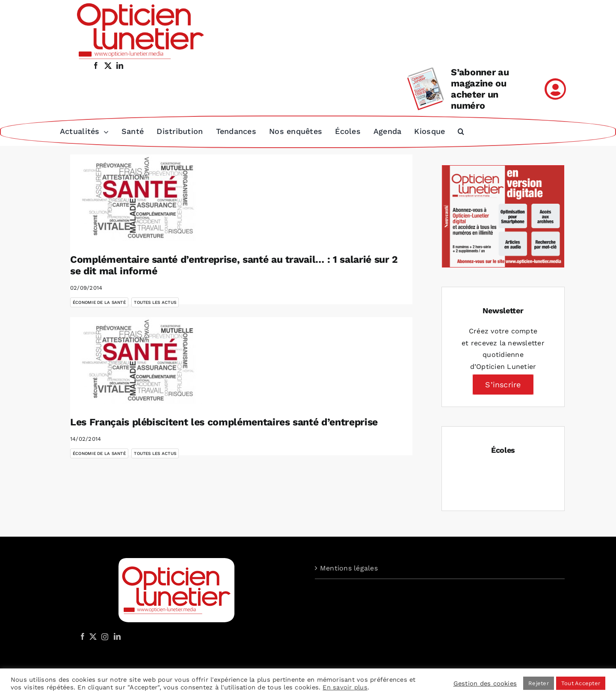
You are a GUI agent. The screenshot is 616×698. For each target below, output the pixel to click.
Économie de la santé (99, 301)
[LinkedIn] (117, 636)
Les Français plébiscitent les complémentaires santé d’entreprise (224, 421)
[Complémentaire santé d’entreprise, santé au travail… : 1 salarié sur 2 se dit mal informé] (139, 197)
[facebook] (96, 65)
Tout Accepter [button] (581, 683)
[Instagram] (104, 636)
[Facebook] (83, 636)
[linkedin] (120, 65)
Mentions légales (349, 567)
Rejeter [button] (539, 683)
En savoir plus (345, 687)
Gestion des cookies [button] (485, 683)
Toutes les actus (155, 301)
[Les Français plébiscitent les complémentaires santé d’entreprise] (139, 359)
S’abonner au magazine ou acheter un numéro (480, 89)
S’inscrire (503, 384)
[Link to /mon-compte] (555, 89)
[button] (461, 131)
